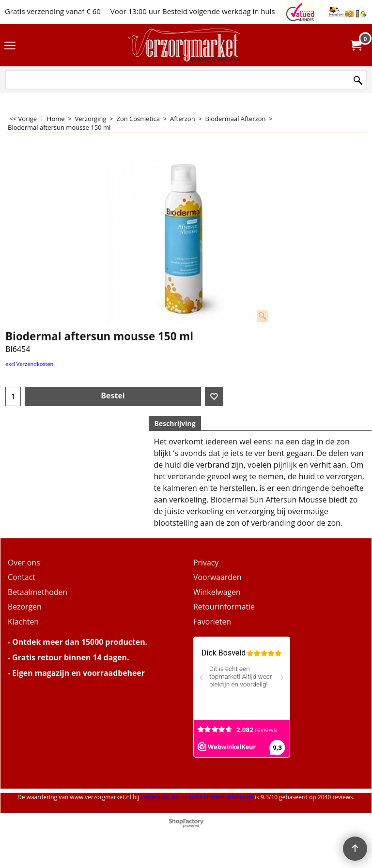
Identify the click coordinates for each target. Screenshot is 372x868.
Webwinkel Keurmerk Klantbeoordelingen (197, 797)
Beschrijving (175, 423)
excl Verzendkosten (29, 364)
